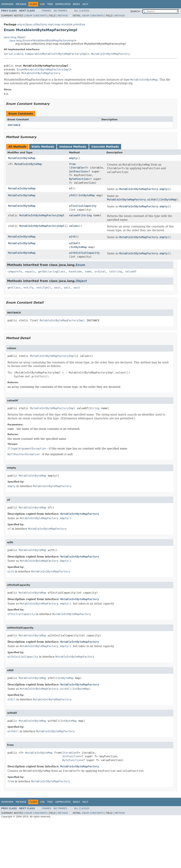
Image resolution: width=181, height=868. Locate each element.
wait (57, 288)
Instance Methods (73, 147)
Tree (50, 4)
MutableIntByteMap (22, 158)
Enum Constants (36, 16)
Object (81, 281)
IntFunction (78, 171)
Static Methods (43, 147)
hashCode (75, 272)
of (71, 188)
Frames (47, 11)
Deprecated (63, 4)
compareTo (15, 272)
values (74, 226)
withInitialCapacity (84, 253)
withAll (75, 243)
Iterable (77, 168)
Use (42, 4)
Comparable (33, 54)
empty (73, 158)
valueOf (75, 215)
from (72, 164)
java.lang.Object (15, 37)
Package (21, 4)
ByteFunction (79, 179)
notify (28, 288)
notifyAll (44, 288)
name (88, 272)
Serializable (13, 54)
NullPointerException (24, 454)
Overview (7, 4)
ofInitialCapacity (83, 206)
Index (77, 4)
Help (85, 4)
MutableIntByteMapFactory (110, 54)
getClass (14, 288)
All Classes (82, 11)
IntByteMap (87, 195)
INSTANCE (14, 125)
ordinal (100, 272)
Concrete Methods (105, 147)
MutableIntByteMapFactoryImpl (53, 40)
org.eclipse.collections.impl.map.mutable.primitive (51, 24)
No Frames (60, 11)
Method (63, 16)
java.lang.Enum (20, 40)
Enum (20, 70)
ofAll (73, 195)
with (72, 237)
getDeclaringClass (52, 272)
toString (115, 272)
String (87, 215)
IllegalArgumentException (27, 449)
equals (30, 272)
